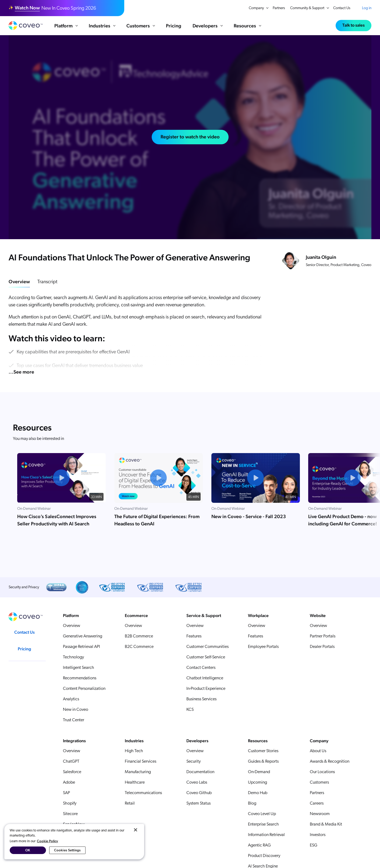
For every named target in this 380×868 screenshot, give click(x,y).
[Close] (136, 830)
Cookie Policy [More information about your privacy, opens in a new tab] (47, 841)
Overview (19, 281)
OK (28, 850)
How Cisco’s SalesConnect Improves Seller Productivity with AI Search (57, 520)
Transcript (47, 282)
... (21, 372)
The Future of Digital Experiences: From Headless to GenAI (157, 520)
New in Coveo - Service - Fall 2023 (249, 516)
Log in (367, 8)
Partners (279, 8)
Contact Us (342, 8)
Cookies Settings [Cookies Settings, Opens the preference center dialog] (67, 850)
